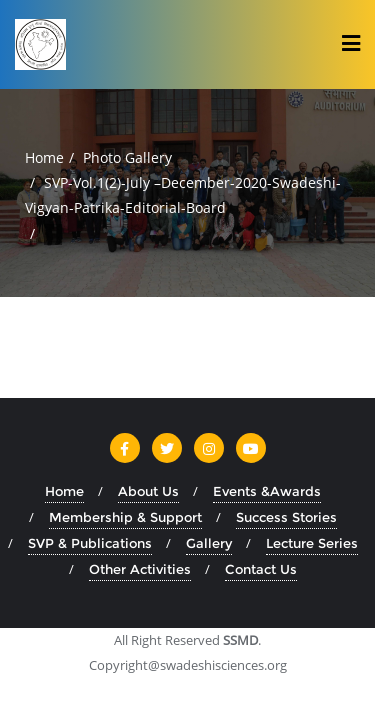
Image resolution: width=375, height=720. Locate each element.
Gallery (209, 543)
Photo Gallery (127, 157)
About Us (148, 491)
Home (44, 157)
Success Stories (286, 517)
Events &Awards (267, 491)
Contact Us (261, 569)
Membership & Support (125, 517)
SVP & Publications (90, 543)
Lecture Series (312, 543)
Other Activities (140, 569)
